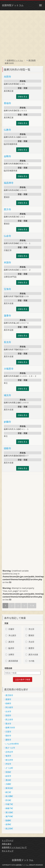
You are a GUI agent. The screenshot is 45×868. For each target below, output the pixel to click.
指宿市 (8, 715)
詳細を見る (23, 97)
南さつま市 (10, 748)
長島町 (8, 772)
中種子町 (9, 804)
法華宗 (11, 655)
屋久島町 (9, 812)
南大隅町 (9, 796)
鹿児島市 (9, 695)
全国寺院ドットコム (13, 5)
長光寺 (7, 342)
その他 (31, 661)
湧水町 (8, 780)
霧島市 (8, 740)
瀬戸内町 (9, 816)
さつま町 (9, 768)
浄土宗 (31, 629)
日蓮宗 (11, 629)
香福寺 (7, 103)
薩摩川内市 (10, 728)
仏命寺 (7, 236)
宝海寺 (7, 289)
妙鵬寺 (7, 422)
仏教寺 (7, 130)
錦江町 (8, 792)
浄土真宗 (12, 635)
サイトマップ (8, 851)
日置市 (8, 732)
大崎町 (8, 784)
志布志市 (9, 752)
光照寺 (7, 77)
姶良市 (8, 776)
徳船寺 (7, 448)
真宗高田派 (13, 661)
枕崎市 (8, 703)
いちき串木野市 (12, 744)
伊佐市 (8, 764)
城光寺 (7, 395)
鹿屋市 (8, 699)
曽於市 (8, 736)
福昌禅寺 (9, 183)
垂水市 (8, 724)
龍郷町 (8, 820)
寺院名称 (8, 668)
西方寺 (7, 209)
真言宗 (11, 642)
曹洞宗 (31, 635)
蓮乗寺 (7, 316)
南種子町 (9, 808)
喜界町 (8, 824)
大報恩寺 (9, 369)
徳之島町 (9, 828)
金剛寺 (7, 156)
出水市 (8, 711)
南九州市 (9, 760)
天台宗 (31, 642)
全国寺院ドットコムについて (14, 847)
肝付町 (8, 800)
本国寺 (7, 262)
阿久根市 (9, 707)
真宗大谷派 (33, 655)
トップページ (8, 840)
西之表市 (9, 720)
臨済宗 (11, 648)
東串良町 (9, 788)
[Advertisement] (22, 34)
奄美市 (8, 756)
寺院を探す (7, 844)
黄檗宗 (31, 648)
